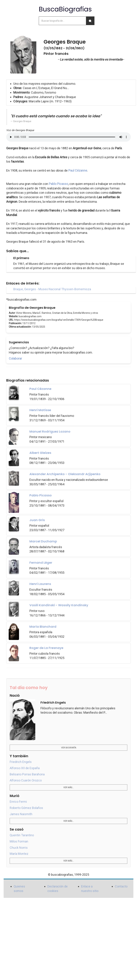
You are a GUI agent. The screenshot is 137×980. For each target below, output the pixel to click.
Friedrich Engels (21, 762)
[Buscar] (90, 21)
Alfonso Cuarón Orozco (26, 780)
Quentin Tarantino (22, 835)
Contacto (121, 886)
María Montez (19, 854)
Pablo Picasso (58, 184)
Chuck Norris (19, 848)
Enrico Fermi (18, 802)
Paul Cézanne (78, 170)
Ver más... (68, 787)
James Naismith (21, 814)
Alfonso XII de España (25, 768)
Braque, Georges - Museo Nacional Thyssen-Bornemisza (52, 289)
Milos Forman (19, 841)
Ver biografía (69, 748)
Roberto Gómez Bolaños (26, 808)
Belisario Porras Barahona (27, 774)
